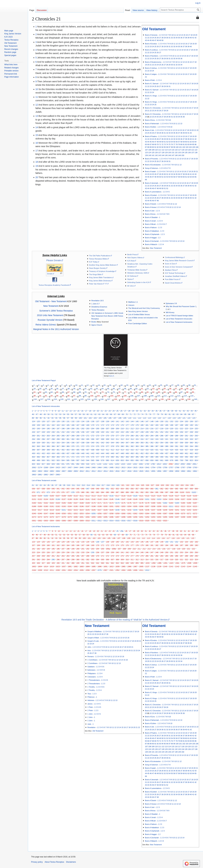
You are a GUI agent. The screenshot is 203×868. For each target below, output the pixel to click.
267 (68, 436)
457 (167, 453)
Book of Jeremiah (152, 183)
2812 (94, 471)
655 (132, 460)
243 (117, 432)
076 (63, 492)
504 (63, 460)
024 (138, 485)
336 (73, 443)
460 (182, 453)
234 (73, 432)
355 (167, 443)
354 (162, 443)
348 (132, 443)
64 (196, 142)
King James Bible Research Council (179, 261)
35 (179, 38)
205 (98, 428)
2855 (153, 471)
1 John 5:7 (95, 304)
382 (132, 446)
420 (152, 450)
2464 (100, 467)
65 (146, 144)
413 (117, 450)
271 (88, 436)
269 (78, 436)
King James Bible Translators (100, 277)
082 (93, 492)
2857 (165, 471)
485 (137, 457)
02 (37, 485)
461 (186, 453)
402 (63, 450)
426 (182, 450)
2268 (46, 467)
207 (107, 428)
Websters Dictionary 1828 (137, 273)
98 (172, 147)
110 (156, 150)
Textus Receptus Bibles (98, 259)
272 (93, 436)
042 (63, 489)
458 (172, 453)
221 (177, 428)
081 (88, 492)
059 (147, 489)
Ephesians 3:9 (171, 303)
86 (196, 144)
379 (117, 446)
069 (196, 489)
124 (150, 152)
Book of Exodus (151, 44)
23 (151, 38)
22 (148, 38)
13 (180, 35)
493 (177, 457)
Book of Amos (150, 214)
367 (58, 446)
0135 (52, 499)
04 (45, 485)
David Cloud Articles (173, 283)
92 (158, 147)
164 (63, 425)
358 (182, 443)
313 (127, 439)
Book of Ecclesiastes (153, 165)
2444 (76, 467)
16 (187, 35)
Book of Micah (150, 224)
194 (43, 428)
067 (186, 489)
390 (172, 446)
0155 (171, 499)
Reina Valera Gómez (46, 325)
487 (147, 457)
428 (191, 450)
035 (192, 485)
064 (172, 489)
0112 (88, 496)
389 (167, 446)
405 (78, 450)
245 (127, 432)
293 (196, 436)
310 (112, 439)
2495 (111, 467)
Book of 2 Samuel (152, 90)
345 (117, 443)
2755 (159, 467)
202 (83, 428)
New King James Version (138, 311)
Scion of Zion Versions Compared (178, 267)
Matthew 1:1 (133, 302)
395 (196, 446)
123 (146, 152)
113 (166, 150)
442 (93, 453)
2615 (135, 467)
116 (176, 150)
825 (33, 464)
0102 (194, 492)
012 (78, 485)
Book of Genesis (151, 35)
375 (98, 446)
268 (73, 436)
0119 (129, 496)
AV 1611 (131, 286)
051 (107, 489)
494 (182, 457)
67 (151, 144)
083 (98, 492)
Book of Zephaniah (152, 234)
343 (107, 443)
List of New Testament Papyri (44, 381)
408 (93, 450)
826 (38, 464)
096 (162, 492)
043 (68, 489)
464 (33, 457)
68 (153, 144)
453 (147, 453)
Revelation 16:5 (97, 301)
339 (88, 443)
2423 (58, 467)
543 (83, 460)
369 (68, 446)
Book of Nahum (151, 227)
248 (142, 432)
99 (174, 147)
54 (172, 142)
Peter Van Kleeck (96, 284)
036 (33, 489)
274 (103, 436)
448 (122, 453)
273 (98, 436)
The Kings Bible (95, 274)
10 (173, 35)
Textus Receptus (98, 310)
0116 (111, 496)
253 (167, 432)
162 (53, 425)
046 (83, 489)
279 (127, 436)
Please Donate (54, 260)
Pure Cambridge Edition (138, 324)
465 (38, 457)
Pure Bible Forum (172, 279)
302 (73, 439)
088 (122, 492)
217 (157, 428)
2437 (70, 467)
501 (48, 460)
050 (103, 489)
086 (112, 492)
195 (48, 428)
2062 (34, 467)
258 (191, 432)
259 (196, 432)
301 (68, 439)
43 (146, 40)
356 (172, 443)
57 (179, 142)
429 (196, 450)
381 (127, 446)
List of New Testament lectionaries (179, 322)
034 (187, 485)
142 (156, 155)
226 (33, 432)
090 (132, 492)
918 (88, 464)
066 (182, 489)
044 (73, 489)
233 (68, 432)
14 (182, 35)
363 (38, 446)
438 (73, 453)
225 (196, 428)
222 (182, 428)
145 (166, 155)
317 (147, 439)
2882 (46, 474)
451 (137, 453)
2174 (40, 467)
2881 (40, 474)
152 (172, 421)
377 (107, 446)
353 (157, 443)
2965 (58, 474)
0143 (100, 499)
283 (147, 436)
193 (38, 428)
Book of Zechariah (152, 241)
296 (43, 439)
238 (93, 432)
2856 (159, 471)
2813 (100, 471)
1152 (105, 464)
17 (189, 35)
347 (127, 443)
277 (117, 436)
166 (73, 425)
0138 (70, 499)
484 (132, 457)
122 (196, 150)
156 (191, 421)
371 (78, 446)
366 (53, 446)
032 (177, 485)
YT (106, 284)
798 (186, 460)
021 (123, 485)
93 (160, 147)
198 (63, 428)
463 (196, 453)
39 (188, 38)
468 (53, 457)
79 (179, 144)
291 (186, 436)
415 (127, 450)
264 (53, 436)
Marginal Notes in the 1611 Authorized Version (56, 329)
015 (93, 485)
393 (186, 446)
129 (166, 152)
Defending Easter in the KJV (138, 282)
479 (107, 457)
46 (153, 40)
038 (43, 489)
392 (182, 446)
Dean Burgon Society (97, 268)
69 (155, 144)
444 (103, 453)
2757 (171, 467)
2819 (135, 471)
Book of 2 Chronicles (153, 114)
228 (43, 432)
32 (172, 38)
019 (113, 485)
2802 (34, 471)
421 (157, 450)
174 (112, 425)
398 (43, 450)
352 (152, 443)
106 (197, 147)
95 (165, 147)
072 (43, 492)
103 (187, 147)
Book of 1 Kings (151, 96)
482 (122, 457)
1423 (123, 464)
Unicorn (131, 305)
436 (63, 453)
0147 (123, 499)
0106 (52, 496)
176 (122, 425)
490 (162, 457)
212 (132, 428)
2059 (183, 464)
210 (122, 428)
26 (158, 38)
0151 (147, 499)
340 (93, 443)
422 (162, 450)
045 (78, 489)
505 (68, 460)
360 (191, 443)
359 (186, 443)
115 (173, 150)
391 (177, 446)
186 (172, 425)
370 (73, 446)
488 (152, 457)
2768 (189, 467)
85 (193, 144)
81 (184, 144)
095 (157, 492)
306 (93, 439)
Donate (50, 274)
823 (191, 460)
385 (147, 446)
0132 (40, 499)
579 (103, 460)
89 (151, 147)
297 (48, 439)
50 (162, 40)
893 (83, 464)
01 (33, 485)
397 (38, 450)
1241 (111, 464)
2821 (147, 471)
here (111, 376)
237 (88, 432)
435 (58, 453)
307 (98, 439)
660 (157, 460)
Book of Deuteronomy (153, 62)
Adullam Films (170, 270)
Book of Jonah (150, 221)
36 (181, 38)
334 (63, 443)
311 (117, 439)
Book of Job (149, 130)
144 (163, 155)
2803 (40, 471)
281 (137, 436)
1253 (117, 464)
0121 (141, 496)
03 (41, 485)
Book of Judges (151, 74)
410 (103, 450)
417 (137, 450)
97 (170, 147)
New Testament (156, 248)
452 (142, 453)
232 (63, 432)
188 (182, 425)
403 (68, 450)
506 (73, 460)
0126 (171, 496)
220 (172, 428)
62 (191, 142)
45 (151, 40)
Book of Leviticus (151, 50)
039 (48, 489)
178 (132, 425)
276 (112, 436)
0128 (183, 496)
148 (176, 155)
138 (196, 152)
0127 (177, 496)
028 (157, 485)
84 (191, 144)
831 (63, 464)
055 (127, 489)
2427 (64, 467)
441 (88, 453)
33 (174, 38)
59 (184, 142)
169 (88, 425)
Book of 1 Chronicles (153, 108)
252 (162, 432)
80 (181, 144)
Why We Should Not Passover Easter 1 (181, 306)
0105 (46, 496)
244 (122, 432)
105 (194, 147)
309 (107, 439)
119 (186, 150)
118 (183, 150)
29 (165, 38)
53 (170, 142)
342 (103, 443)
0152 (153, 499)
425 (177, 450)
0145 (111, 499)
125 (153, 152)
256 (182, 432)
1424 (129, 464)
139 (146, 155)
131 (173, 152)
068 (191, 489)
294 (33, 439)
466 (43, 457)
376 (103, 446)
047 (88, 489)
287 (167, 436)
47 (155, 40)
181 (147, 425)
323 (177, 439)
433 (48, 453)
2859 (177, 471)
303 (78, 439)
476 (93, 457)
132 (176, 152)
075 (58, 492)
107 (146, 150)
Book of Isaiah (150, 171)
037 (38, 489)
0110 (76, 496)
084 (103, 492)
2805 (52, 471)
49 (160, 40)
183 (157, 425)
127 (160, 152)
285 (157, 436)
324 (182, 439)
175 (117, 425)
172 (103, 425)
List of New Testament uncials (44, 480)
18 (192, 35)
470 (63, 457)
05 (49, 485)
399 (48, 450)
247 (137, 432)
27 (160, 38)
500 (43, 460)
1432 (135, 464)
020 (118, 485)
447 (117, 453)
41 (193, 38)
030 (167, 485)
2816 (118, 471)
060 (152, 489)
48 (158, 40)
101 (180, 147)
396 (33, 450)
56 (177, 142)
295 (38, 439)
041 (58, 489)
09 (64, 485)
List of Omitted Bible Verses (139, 314)
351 (147, 443)
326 (191, 439)
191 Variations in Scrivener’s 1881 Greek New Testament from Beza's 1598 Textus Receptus (107, 316)
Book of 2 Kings (151, 102)
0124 (159, 496)
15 (184, 35)
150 (183, 155)
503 (58, 460)
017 (103, 485)
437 (68, 453)
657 (142, 460)
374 (93, 446)
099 (177, 492)
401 (58, 450)
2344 (52, 467)
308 (103, 439)
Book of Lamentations (153, 192)
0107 (58, 496)
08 (60, 485)
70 (158, 144)
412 (112, 450)
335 (68, 443)
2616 (141, 467)
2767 (183, 467)
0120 (135, 496)
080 (83, 492)
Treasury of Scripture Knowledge (102, 271)
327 (196, 439)
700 (182, 460)
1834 (165, 464)
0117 (118, 496)
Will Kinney (170, 312)
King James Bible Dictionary (100, 281)
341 (98, 443)
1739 (147, 464)
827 (43, 464)
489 (157, 457)
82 (186, 144)
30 (167, 38)
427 (186, 450)
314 (132, 439)
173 (107, 425)
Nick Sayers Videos (135, 258)
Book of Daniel (151, 204)
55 (174, 142)
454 (152, 453)
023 (133, 485)
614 (112, 460)
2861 (189, 471)
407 (88, 450)
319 (157, 439)
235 (78, 432)
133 (180, 152)
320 (162, 439)
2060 (189, 464)
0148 (129, 499)
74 (167, 144)
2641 (147, 467)
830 (58, 464)
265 (58, 436)
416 (132, 450)
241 (107, 432)
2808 (70, 471)
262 (43, 436)
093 (147, 492)
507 (78, 460)
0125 (165, 496)
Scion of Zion (170, 264)
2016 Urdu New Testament (50, 315)
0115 (105, 496)
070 (33, 492)
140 (150, 155)
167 (78, 425)
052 (112, 489)
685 (177, 460)
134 (183, 152)
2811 (88, 471)
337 (78, 443)
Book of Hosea (151, 207)
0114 (100, 496)
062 (162, 489)
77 (174, 144)
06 (52, 485)
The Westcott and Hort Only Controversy (144, 308)
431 (38, 453)
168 (83, 425)
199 (68, 428)
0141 (88, 499)
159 (38, 425)
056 (132, 489)
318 (152, 439)
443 (98, 453)
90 (153, 147)
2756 (165, 467)
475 (88, 457)
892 (78, 464)
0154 (165, 499)
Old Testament (154, 29)
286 (162, 436)
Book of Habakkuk (152, 231)
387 (157, 446)
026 (148, 485)
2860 (183, 471)
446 (112, 453)
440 (83, 453)
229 (48, 432)
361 (196, 443)
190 (191, 425)
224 (191, 428)
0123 (153, 496)
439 (78, 453)
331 (48, 443)
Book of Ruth (150, 80)
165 (68, 425)
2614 (129, 467)
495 (186, 457)
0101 (188, 492)
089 (127, 492)
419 (147, 450)
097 (167, 492)
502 (53, 460)
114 (170, 150)
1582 (141, 464)
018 (108, 485)
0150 (141, 499)
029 (162, 485)
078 (73, 492)
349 (137, 443)
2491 (105, 467)
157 (196, 421)
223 (186, 428)
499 (38, 460)
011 (74, 485)
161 (48, 425)
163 (58, 425)
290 (182, 436)
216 (152, 428)
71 (160, 144)
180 (142, 425)
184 (162, 425)
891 (73, 464)
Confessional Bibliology (174, 257)
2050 (171, 464)
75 (170, 144)
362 (33, 446)
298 (53, 439)
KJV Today (93, 262)
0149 (135, 499)
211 (127, 428)
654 (127, 460)
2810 (82, 471)
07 (56, 485)
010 (69, 485)
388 (162, 446)
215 (147, 428)
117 (180, 150)
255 (177, 432)
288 (172, 436)
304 (83, 439)
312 (122, 439)
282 (142, 436)
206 (103, 428)
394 (191, 446)
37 (184, 38)
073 (48, 492)
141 (153, 155)
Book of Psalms (151, 136)
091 (137, 492)
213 (137, 428)
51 (165, 142)
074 (53, 492)
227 (38, 432)
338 (83, 443)
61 (188, 142)
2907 (52, 474)
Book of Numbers (152, 56)
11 (175, 35)
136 (189, 152)
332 (53, 443)
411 (107, 450)
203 (88, 428)
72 (162, 144)
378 (112, 446)
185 (167, 425)
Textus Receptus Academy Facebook (54, 285)
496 (191, 457)
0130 (195, 496)
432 (43, 453)
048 (93, 489)
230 (53, 432)
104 (190, 147)
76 (172, 144)
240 (103, 432)
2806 (58, 471)
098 (172, 492)
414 (122, 450)
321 (167, 439)
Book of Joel (150, 211)
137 (193, 152)
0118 (123, 496)
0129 (189, 496)
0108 (64, 496)
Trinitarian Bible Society (136, 270)
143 (160, 155)
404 (73, 450)
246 (132, 432)
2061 (195, 464)
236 (83, 432)
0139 (76, 499)
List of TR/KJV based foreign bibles (179, 316)
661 (162, 460)
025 (143, 485)
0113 (94, 496)
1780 (153, 464)
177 (127, 425)
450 (132, 453)
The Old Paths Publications (100, 256)
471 (68, 457)
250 (152, 432)
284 (152, 436)
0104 (40, 496)
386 (152, 446)
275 (107, 436)
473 (78, 457)
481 (117, 457)
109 (153, 150)
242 (112, 432)
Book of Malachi (151, 244)
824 (196, 460)
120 (189, 150)
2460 (94, 467)
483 (127, 457)
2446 (88, 467)
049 (98, 489)
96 (167, 147)
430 (33, 453)
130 (170, 152)
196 (53, 428)
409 (98, 450)
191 (196, 425)
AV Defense (132, 276)
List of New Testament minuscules (179, 319)
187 (177, 425)
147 (173, 155)
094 (152, 492)
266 (63, 436)
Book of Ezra (150, 120)
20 (196, 35)
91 (155, 147)
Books (94, 322)
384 (142, 446)
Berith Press (132, 255)
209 (117, 428)
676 (172, 460)
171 (98, 425)
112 (163, 150)
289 (177, 436)
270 (83, 436)
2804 (46, 471)
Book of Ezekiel (151, 195)
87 (146, 147)
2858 (171, 471)
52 (167, 142)
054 (122, 489)
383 (137, 446)
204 (93, 428)
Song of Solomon (151, 168)
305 (88, 439)
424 (172, 450)
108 (150, 150)
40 (191, 38)
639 (117, 460)
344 (112, 443)
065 (177, 489)
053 (117, 489)
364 (43, 446)
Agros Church (97, 325)
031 (172, 485)
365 (48, 446)
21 (146, 38)
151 (167, 421)
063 (167, 489)
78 (177, 144)
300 (63, 439)
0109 (70, 496)
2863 (34, 474)
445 (107, 453)
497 (196, 457)
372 (83, 446)
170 (93, 425)
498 (33, 460)
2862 (195, 471)
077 (68, 492)
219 (167, 428)
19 (194, 35)
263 (48, 436)
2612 (118, 467)
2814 (105, 471)
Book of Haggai (151, 238)
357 (177, 443)
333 (58, 443)
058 (142, 489)
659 (152, 460)
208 (112, 428)
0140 (82, 499)
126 (156, 152)
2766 (177, 467)
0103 (34, 496)
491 (167, 457)
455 (157, 453)
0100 (182, 492)
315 (137, 439)
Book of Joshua (151, 68)
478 (103, 457)
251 (157, 432)
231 (58, 432)
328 (33, 443)
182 (152, 425)
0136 (58, 499)
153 (177, 421)
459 (177, 453)
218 (162, 428)
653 (122, 460)
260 (33, 436)
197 (58, 428)
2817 (123, 471)
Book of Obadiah (151, 217)
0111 (82, 496)
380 (122, 446)
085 (107, 492)
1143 (99, 464)
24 (153, 38)
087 (117, 492)
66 (148, 144)
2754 (153, 467)
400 (53, 450)
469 (58, 457)
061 (157, 489)
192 (33, 428)
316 (142, 439)
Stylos (130, 279)
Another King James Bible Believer (103, 265)
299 (58, 439)
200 (73, 428)
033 (182, 485)
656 (137, 460)
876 (68, 464)
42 (196, 38)
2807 (64, 471)
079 (78, 492)
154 (182, 421)
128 (163, 152)
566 (98, 460)
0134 (46, 499)
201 (78, 428)
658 (147, 460)
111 (160, 150)
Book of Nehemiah (152, 124)
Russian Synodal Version (50, 320)
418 (142, 450)
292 (191, 436)
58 (181, 142)
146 (170, 155)
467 (48, 457)
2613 (123, 467)
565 (93, 460)
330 (43, 443)
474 (83, 457)
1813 (159, 464)
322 (172, 439)
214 (142, 428)
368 (63, 446)
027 (152, 485)
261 (38, 436)
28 (162, 38)
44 (148, 40)
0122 (147, 496)
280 (132, 436)
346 (122, 443)
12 (177, 35)
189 (186, 425)
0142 (94, 499)
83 (188, 144)
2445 (82, 467)
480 (112, 457)
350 (142, 443)
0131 (34, 499)
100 (177, 147)
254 (172, 432)
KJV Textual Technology (174, 273)
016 (98, 485)
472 (73, 457)
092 (142, 492)
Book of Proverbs (151, 159)
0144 (105, 499)
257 (186, 432)
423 (167, 450)
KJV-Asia (131, 261)
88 (148, 147)
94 (162, 147)
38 (186, 38)
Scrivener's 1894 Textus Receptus (56, 311)
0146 (118, 499)
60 (186, 142)
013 (83, 485)
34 (177, 38)
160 (43, 425)
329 (38, 443)
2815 (111, 471)
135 (186, 152)
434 (53, 453)
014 (88, 485)
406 (83, 450)
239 (98, 432)
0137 (64, 499)
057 (137, 489)
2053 (177, 464)
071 (38, 492)
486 (142, 457)
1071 (93, 464)
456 (162, 453)
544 (88, 460)
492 (172, 457)
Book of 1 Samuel (152, 84)
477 (98, 457)
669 (167, 460)
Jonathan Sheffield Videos (175, 276)
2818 (129, 471)
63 (193, 142)
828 (48, 464)
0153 (159, 499)
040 (53, 489)
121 (193, 150)
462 (191, 453)
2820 (141, 471)
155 (186, 421)
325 (186, 439)
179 (137, 425)
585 (107, 460)
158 (33, 425)
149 (180, 155)
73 (165, 144)
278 (122, 436)
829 (53, 464)
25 (155, 38)
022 (128, 485)
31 (170, 38)
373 (88, 446)
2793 (195, 467)
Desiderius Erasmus (99, 307)
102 (184, 147)
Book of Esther (151, 127)
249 (147, 432)
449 (127, 453)
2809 (76, 471)
